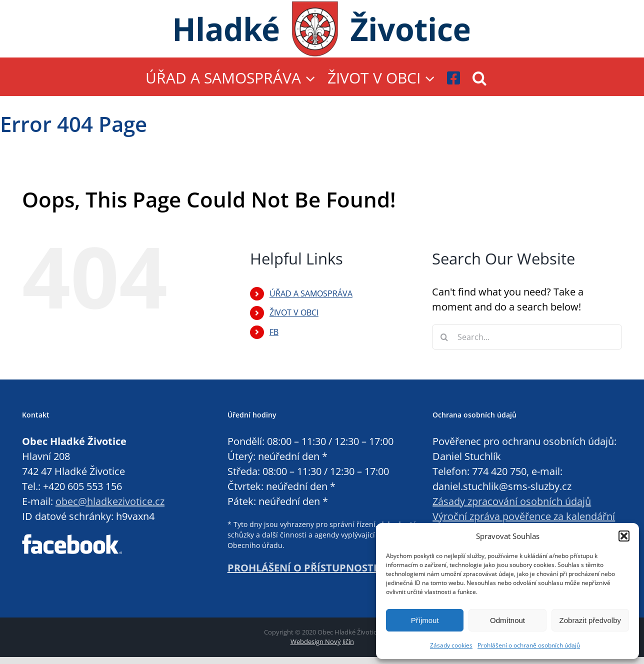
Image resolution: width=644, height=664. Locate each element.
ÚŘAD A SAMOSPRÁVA (311, 293)
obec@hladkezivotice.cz (110, 501)
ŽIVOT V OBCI (294, 312)
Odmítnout (507, 620)
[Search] (444, 337)
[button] (624, 536)
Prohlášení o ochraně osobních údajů (529, 645)
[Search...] (527, 337)
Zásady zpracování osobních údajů (512, 501)
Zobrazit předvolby (590, 620)
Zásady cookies (451, 645)
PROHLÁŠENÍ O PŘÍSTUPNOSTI (302, 568)
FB (274, 332)
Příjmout (425, 620)
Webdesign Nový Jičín (322, 641)
